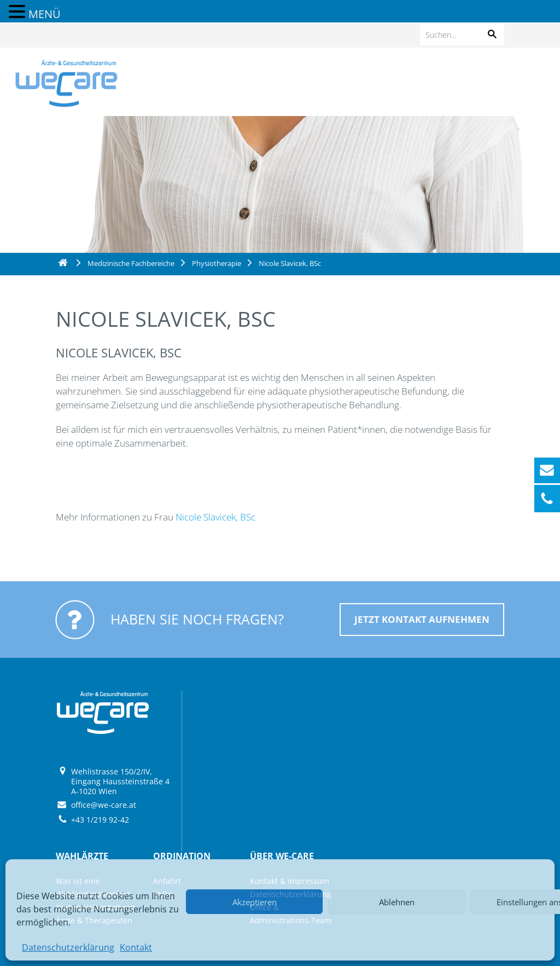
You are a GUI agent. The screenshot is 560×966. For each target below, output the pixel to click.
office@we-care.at (104, 805)
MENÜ (45, 14)
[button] (492, 35)
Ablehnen (397, 902)
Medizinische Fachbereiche (131, 263)
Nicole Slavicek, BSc (215, 517)
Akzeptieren (255, 902)
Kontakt (136, 947)
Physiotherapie (217, 263)
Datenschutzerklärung (68, 947)
